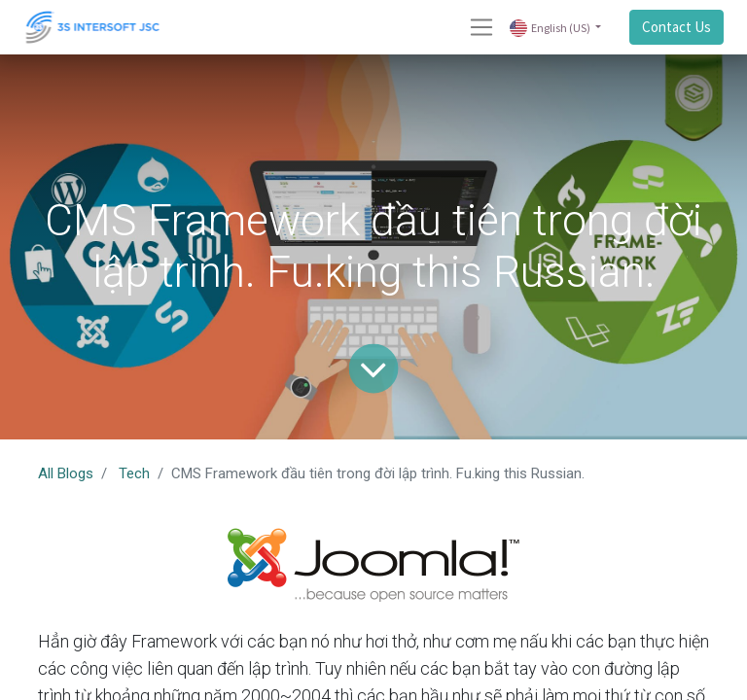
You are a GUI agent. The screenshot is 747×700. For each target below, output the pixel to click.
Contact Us (676, 27)
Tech (134, 473)
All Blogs (66, 473)
